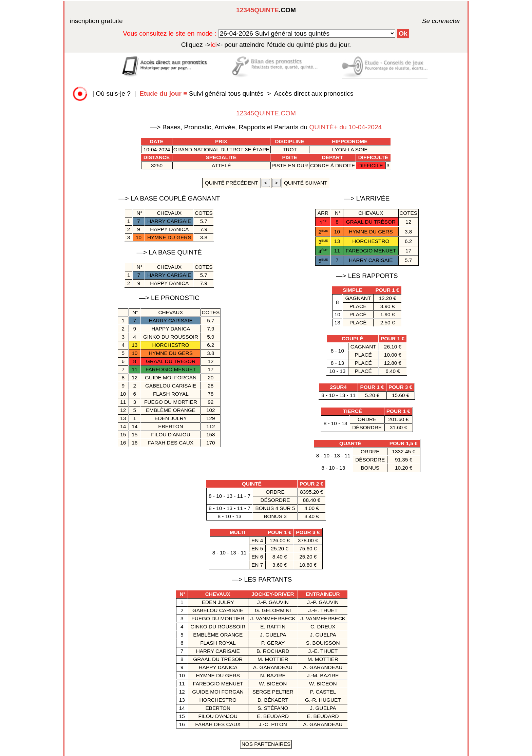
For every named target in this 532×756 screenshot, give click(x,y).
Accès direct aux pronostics (314, 93)
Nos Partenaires (266, 744)
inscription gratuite (96, 21)
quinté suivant (306, 183)
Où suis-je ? (113, 93)
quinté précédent (231, 183)
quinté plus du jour (266, 45)
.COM (266, 10)
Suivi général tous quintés (202, 93)
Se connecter (431, 21)
